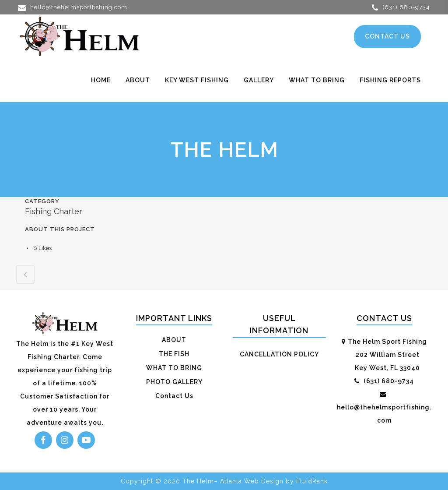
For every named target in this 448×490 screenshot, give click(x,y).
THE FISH (174, 354)
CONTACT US (387, 36)
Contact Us (174, 396)
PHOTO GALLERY (174, 382)
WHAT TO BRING (174, 368)
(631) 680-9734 (401, 7)
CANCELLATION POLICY (279, 354)
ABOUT (174, 340)
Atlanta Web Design (252, 481)
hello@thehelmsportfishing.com (73, 7)
